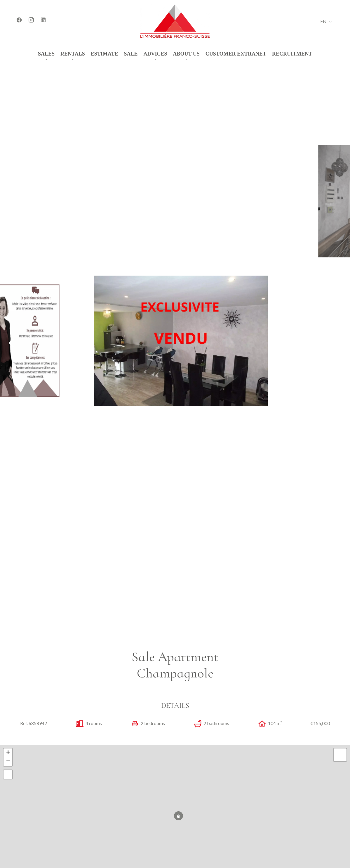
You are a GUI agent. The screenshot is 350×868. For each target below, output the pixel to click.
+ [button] (8, 753)
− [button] (8, 762)
